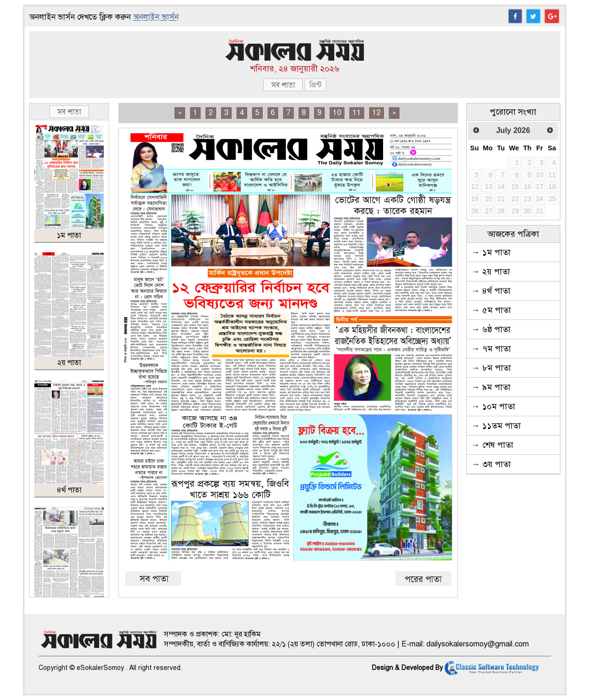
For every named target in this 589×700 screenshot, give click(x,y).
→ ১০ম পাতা (493, 406)
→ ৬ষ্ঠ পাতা (491, 329)
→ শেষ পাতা (492, 445)
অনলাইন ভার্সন (156, 17)
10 (337, 113)
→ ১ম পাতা (491, 252)
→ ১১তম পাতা (496, 426)
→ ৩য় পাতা (491, 464)
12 (377, 113)
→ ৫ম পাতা (491, 310)
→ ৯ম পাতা (491, 387)
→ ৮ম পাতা (491, 368)
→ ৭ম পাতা (491, 349)
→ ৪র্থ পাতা (491, 291)
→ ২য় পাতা (491, 272)
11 (357, 113)
